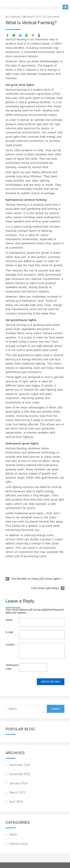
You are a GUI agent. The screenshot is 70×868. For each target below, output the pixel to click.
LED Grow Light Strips (45, 588)
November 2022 (20, 765)
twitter (20, 35)
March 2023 (17, 792)
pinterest (33, 35)
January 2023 (18, 783)
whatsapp (27, 35)
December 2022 (20, 774)
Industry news (19, 844)
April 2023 (16, 802)
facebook (7, 35)
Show (13, 835)
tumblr (39, 35)
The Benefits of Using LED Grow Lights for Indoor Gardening (38, 579)
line (14, 35)
